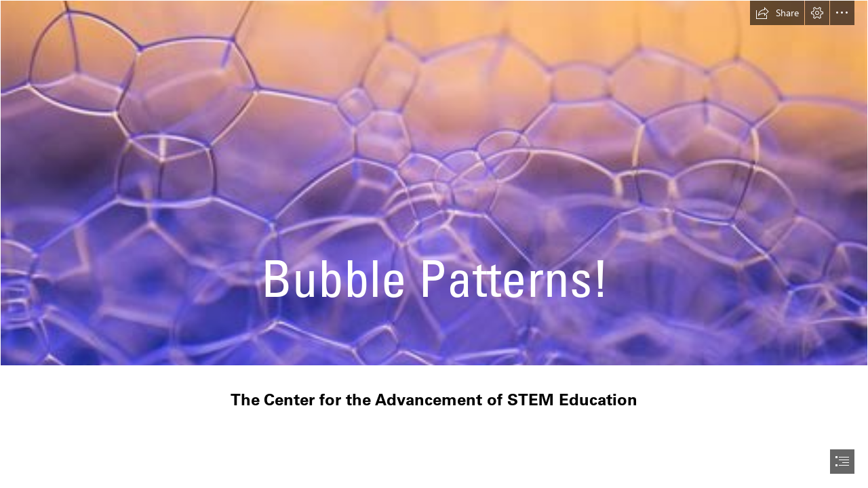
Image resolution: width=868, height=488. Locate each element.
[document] (434, 244)
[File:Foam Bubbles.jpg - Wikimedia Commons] (434, 183)
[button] (777, 13)
